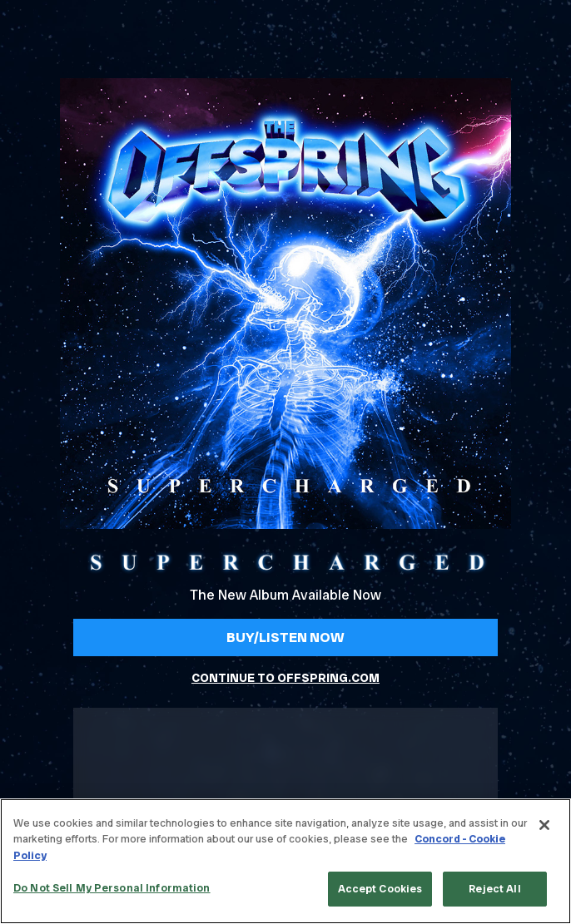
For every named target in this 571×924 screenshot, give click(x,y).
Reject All (494, 889)
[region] (285, 861)
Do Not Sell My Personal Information (112, 888)
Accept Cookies (380, 889)
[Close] (544, 825)
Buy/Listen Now (285, 637)
